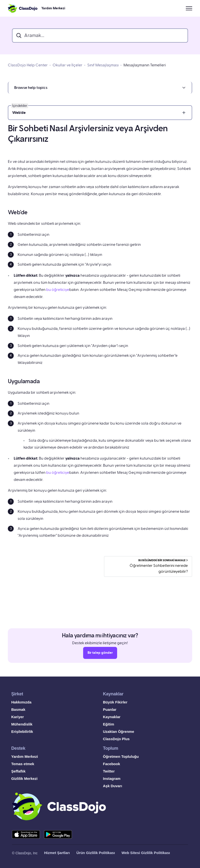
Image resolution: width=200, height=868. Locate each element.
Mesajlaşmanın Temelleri (145, 65)
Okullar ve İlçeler (67, 65)
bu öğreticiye (58, 290)
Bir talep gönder (100, 654)
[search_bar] (100, 36)
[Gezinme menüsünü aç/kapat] (189, 8)
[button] (100, 88)
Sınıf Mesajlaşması (103, 65)
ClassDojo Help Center (28, 65)
